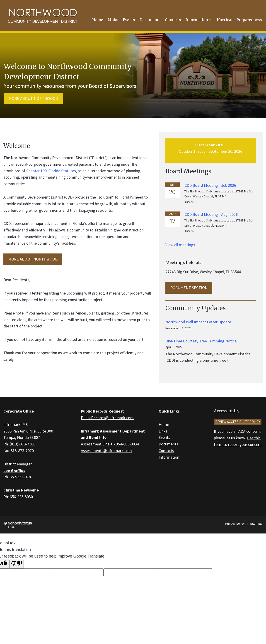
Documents (168, 444)
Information (169, 457)
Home (164, 424)
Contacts (166, 451)
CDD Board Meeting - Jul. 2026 (210, 185)
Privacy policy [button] (235, 524)
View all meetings (180, 245)
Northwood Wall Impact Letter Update (198, 322)
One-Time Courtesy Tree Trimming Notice (201, 341)
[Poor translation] (17, 564)
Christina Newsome (21, 490)
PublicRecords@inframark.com (107, 418)
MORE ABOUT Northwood (33, 259)
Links (163, 431)
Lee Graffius (14, 471)
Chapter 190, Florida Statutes (51, 171)
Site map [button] (256, 524)
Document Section (189, 288)
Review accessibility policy (238, 422)
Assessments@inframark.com (106, 451)
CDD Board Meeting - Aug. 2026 (211, 214)
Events (164, 437)
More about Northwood (33, 98)
